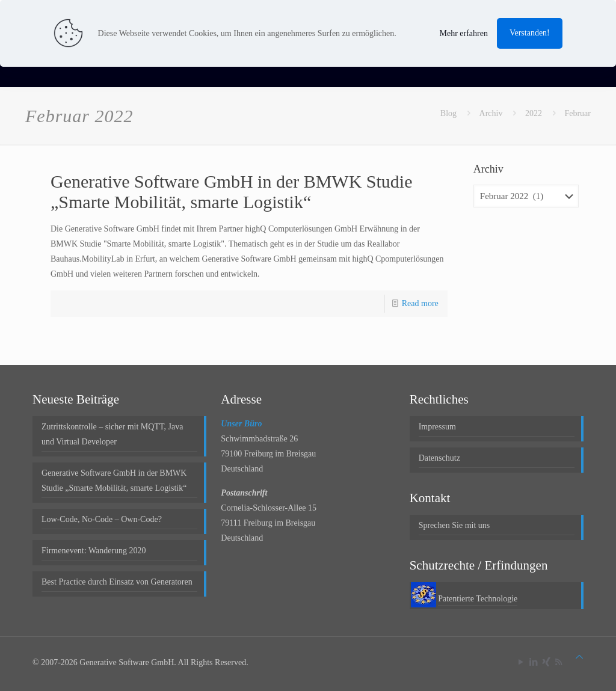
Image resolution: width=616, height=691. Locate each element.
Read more (420, 303)
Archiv (491, 113)
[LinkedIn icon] (533, 662)
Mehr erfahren (463, 33)
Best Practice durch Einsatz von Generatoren (117, 582)
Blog (448, 113)
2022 (534, 113)
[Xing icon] (546, 662)
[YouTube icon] (521, 662)
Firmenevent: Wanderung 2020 (94, 551)
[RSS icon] (559, 662)
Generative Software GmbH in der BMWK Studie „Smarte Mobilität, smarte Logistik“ (232, 192)
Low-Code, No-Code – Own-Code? (102, 519)
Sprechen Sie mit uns (454, 525)
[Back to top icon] (579, 657)
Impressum (437, 427)
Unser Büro (241, 424)
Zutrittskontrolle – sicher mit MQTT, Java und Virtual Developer (112, 434)
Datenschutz (439, 458)
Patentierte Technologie (478, 599)
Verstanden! (530, 33)
